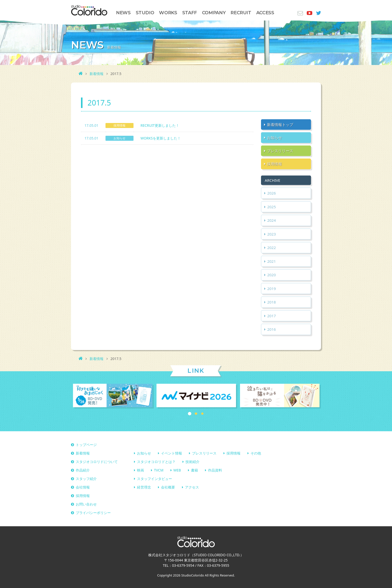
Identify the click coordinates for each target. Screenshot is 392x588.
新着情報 (96, 74)
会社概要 (168, 487)
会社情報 (83, 487)
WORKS (168, 13)
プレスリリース (204, 453)
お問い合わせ (86, 504)
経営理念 (144, 487)
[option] (113, 396)
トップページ (86, 445)
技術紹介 (192, 462)
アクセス (192, 487)
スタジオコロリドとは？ (156, 462)
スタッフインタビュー (154, 479)
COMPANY (214, 13)
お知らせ (144, 453)
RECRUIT (241, 13)
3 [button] (202, 414)
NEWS (123, 13)
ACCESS (265, 13)
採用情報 (233, 453)
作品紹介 (83, 470)
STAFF (190, 13)
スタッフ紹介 (86, 479)
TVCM (159, 470)
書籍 (194, 470)
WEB (177, 470)
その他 (256, 453)
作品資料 (215, 470)
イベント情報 (171, 453)
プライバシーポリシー (93, 513)
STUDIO (145, 13)
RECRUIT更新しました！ (160, 125)
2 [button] (196, 414)
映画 (140, 470)
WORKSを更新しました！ (161, 138)
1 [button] (190, 414)
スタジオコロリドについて (97, 462)
